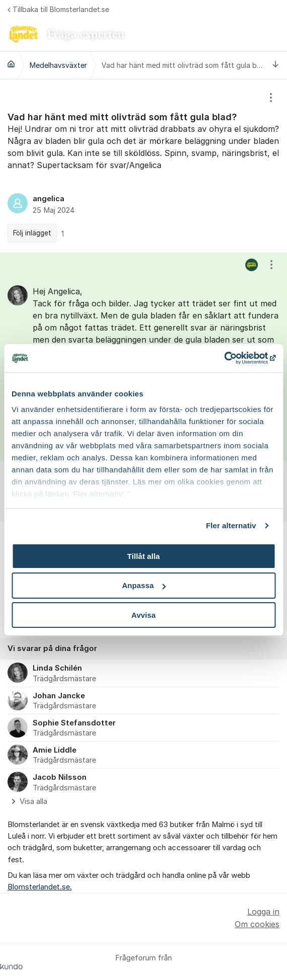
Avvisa (143, 615)
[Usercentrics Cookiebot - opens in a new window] (231, 358)
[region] (143, 166)
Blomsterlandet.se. (40, 887)
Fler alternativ (231, 525)
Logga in (263, 912)
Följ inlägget (32, 233)
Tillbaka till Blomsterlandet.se (58, 9)
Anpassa (144, 585)
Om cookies (257, 924)
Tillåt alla (143, 556)
